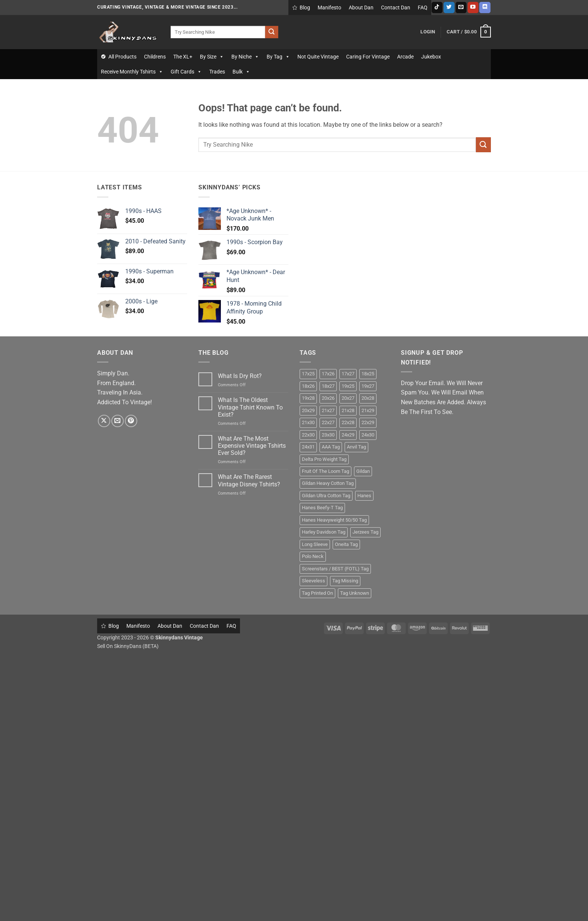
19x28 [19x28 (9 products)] (308, 398)
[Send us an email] (461, 7)
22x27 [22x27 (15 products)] (328, 422)
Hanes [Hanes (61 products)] (364, 496)
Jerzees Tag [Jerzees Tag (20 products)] (365, 532)
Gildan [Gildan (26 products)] (363, 471)
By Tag (278, 57)
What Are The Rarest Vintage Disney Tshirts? (249, 480)
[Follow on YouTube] (473, 7)
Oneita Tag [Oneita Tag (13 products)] (346, 544)
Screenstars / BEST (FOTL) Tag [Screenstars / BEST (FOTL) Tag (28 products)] (335, 569)
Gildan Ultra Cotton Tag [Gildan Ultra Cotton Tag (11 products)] (326, 496)
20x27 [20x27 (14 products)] (348, 398)
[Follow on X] (104, 421)
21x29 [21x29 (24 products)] (368, 410)
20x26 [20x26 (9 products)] (328, 398)
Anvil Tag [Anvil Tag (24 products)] (356, 447)
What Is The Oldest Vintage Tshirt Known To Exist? (250, 407)
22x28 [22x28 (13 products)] (348, 422)
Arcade (405, 57)
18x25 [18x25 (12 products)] (368, 374)
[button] (428, 32)
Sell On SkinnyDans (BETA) (128, 646)
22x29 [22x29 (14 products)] (368, 422)
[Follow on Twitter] (449, 7)
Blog (305, 7)
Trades (217, 72)
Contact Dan (396, 7)
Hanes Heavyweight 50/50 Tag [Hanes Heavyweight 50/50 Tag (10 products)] (334, 520)
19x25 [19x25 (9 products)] (348, 386)
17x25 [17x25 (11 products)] (308, 374)
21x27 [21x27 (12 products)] (328, 410)
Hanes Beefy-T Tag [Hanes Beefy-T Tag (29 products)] (322, 508)
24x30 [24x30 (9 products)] (368, 435)
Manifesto (329, 7)
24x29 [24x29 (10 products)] (348, 435)
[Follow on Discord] (485, 7)
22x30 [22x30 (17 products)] (308, 435)
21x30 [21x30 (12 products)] (308, 422)
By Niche (245, 57)
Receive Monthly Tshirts (132, 72)
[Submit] (271, 32)
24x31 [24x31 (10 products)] (308, 447)
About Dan (361, 7)
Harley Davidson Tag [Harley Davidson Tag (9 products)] (324, 532)
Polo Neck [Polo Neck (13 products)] (313, 556)
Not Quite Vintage (318, 57)
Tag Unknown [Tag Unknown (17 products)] (355, 593)
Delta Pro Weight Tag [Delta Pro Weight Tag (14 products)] (324, 459)
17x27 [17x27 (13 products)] (348, 374)
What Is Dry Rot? (240, 376)
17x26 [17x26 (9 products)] (328, 374)
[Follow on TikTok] (437, 7)
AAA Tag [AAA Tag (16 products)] (331, 447)
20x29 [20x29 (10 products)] (308, 410)
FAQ (423, 7)
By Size (212, 57)
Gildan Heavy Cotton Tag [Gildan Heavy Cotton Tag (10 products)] (328, 483)
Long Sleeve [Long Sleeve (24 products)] (315, 544)
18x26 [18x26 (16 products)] (308, 386)
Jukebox (431, 57)
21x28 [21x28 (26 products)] (348, 410)
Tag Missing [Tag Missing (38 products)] (345, 581)
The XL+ (183, 57)
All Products (122, 57)
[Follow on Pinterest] (131, 421)
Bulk (241, 72)
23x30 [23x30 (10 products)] (328, 435)
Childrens (155, 57)
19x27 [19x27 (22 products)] (368, 386)
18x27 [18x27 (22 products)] (328, 386)
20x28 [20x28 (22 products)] (368, 398)
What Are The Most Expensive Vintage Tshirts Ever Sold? (252, 446)
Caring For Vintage (368, 57)
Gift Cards (186, 72)
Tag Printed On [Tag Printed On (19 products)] (317, 593)
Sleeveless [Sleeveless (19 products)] (313, 581)
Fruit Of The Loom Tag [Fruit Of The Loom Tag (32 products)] (325, 471)
